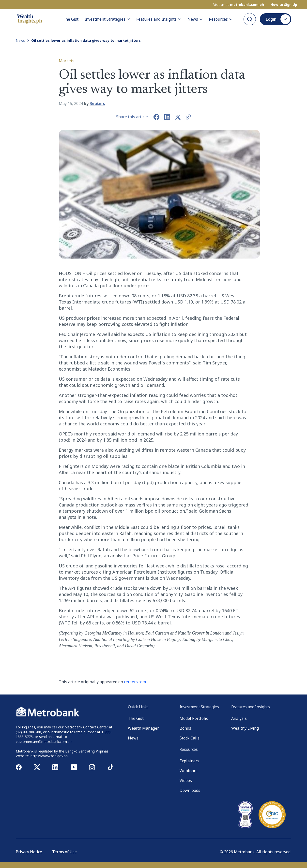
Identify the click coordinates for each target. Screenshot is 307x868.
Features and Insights (159, 19)
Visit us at (239, 5)
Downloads (190, 790)
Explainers (189, 761)
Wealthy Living (245, 728)
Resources (221, 19)
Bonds (185, 728)
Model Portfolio (194, 718)
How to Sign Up (284, 5)
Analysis (239, 718)
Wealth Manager (143, 728)
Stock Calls (190, 738)
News (195, 19)
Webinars (189, 771)
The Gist (71, 19)
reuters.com (135, 682)
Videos (186, 781)
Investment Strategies (107, 19)
